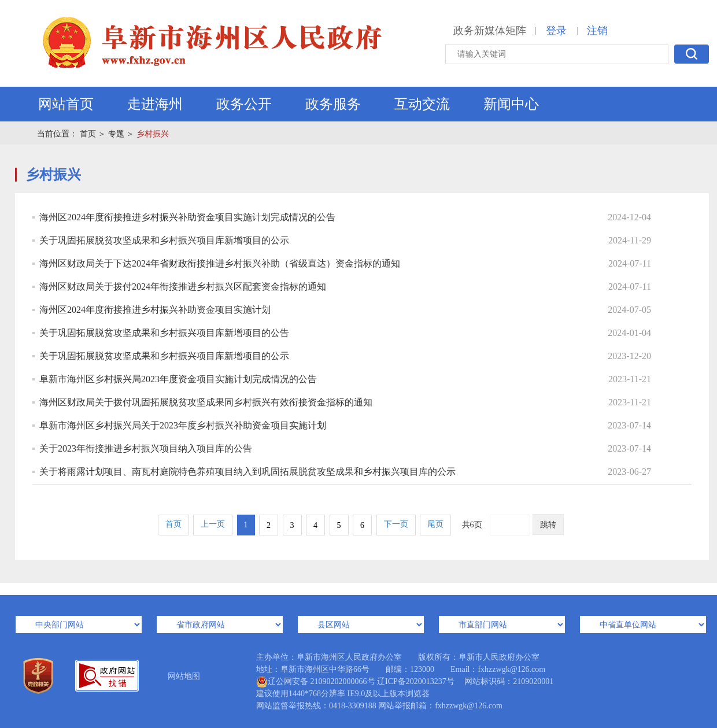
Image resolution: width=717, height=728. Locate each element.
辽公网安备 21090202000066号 (316, 682)
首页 (88, 134)
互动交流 (422, 104)
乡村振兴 (153, 134)
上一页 (213, 524)
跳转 (548, 525)
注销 (597, 31)
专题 (116, 134)
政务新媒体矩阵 (490, 31)
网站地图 (184, 676)
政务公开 (244, 104)
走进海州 (155, 104)
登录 (556, 31)
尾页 (435, 524)
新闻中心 (511, 104)
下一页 (396, 524)
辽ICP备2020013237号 (416, 681)
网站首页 (66, 104)
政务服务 (333, 104)
